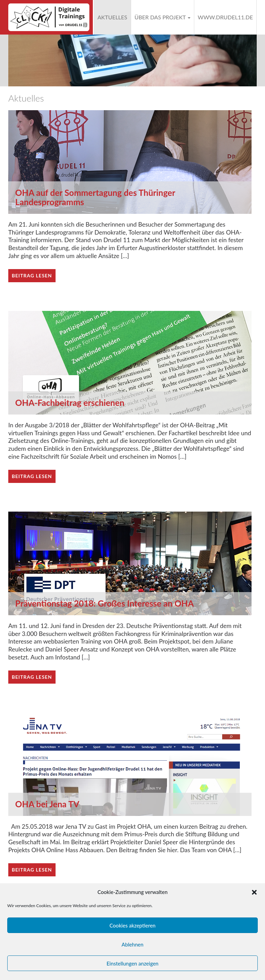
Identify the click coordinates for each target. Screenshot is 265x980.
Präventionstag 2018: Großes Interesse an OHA (105, 603)
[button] (254, 892)
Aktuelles (112, 17)
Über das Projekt (163, 17)
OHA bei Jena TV (47, 804)
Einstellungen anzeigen (133, 963)
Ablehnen (132, 944)
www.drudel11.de (225, 17)
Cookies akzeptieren (132, 925)
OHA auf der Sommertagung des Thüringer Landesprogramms (95, 197)
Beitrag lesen (32, 275)
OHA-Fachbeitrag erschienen (70, 403)
